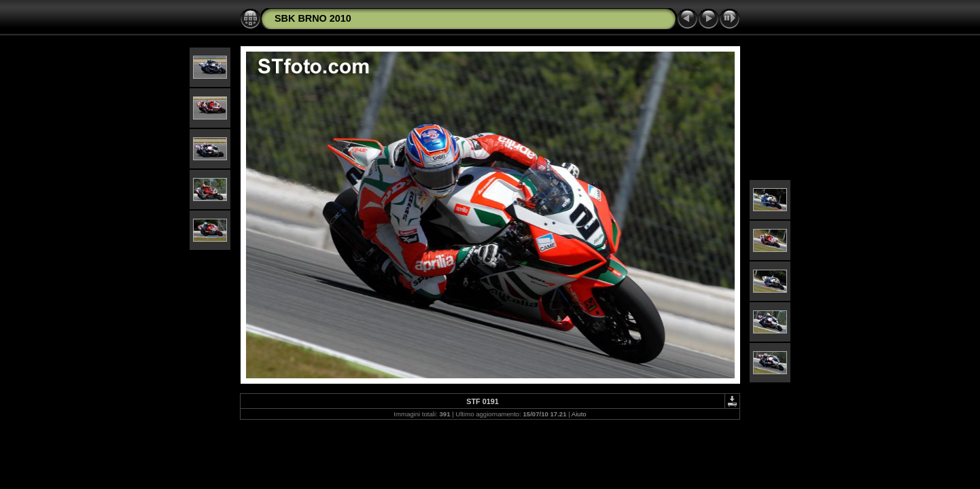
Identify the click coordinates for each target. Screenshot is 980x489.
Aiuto (579, 414)
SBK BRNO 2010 (313, 18)
